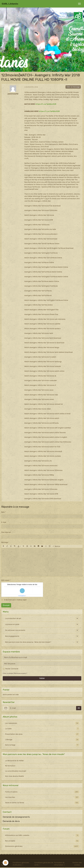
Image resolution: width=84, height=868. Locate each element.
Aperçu (56, 546)
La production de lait (13, 618)
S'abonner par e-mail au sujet (15, 600)
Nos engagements (12, 636)
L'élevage (42, 740)
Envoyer (6, 605)
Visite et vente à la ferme (42, 803)
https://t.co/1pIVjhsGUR (46, 104)
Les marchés (42, 797)
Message (5, 542)
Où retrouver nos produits (15, 630)
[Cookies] (5, 863)
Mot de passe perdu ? (20, 673)
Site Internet (6, 532)
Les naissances (42, 723)
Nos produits (42, 841)
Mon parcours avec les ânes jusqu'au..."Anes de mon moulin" (28, 642)
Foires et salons (42, 792)
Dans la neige (42, 745)
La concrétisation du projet (16, 771)
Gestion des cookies (77, 864)
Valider (42, 678)
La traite (42, 729)
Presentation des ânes (42, 734)
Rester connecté (12, 669)
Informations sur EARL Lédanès (42, 835)
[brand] (10, 4)
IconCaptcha (22, 596)
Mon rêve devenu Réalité (14, 776)
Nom (3, 512)
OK (79, 708)
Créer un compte (8, 673)
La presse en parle (12, 624)
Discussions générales (42, 846)
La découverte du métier (14, 761)
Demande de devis (11, 821)
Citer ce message (73, 87)
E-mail (4, 522)
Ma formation (10, 766)
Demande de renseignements (16, 817)
